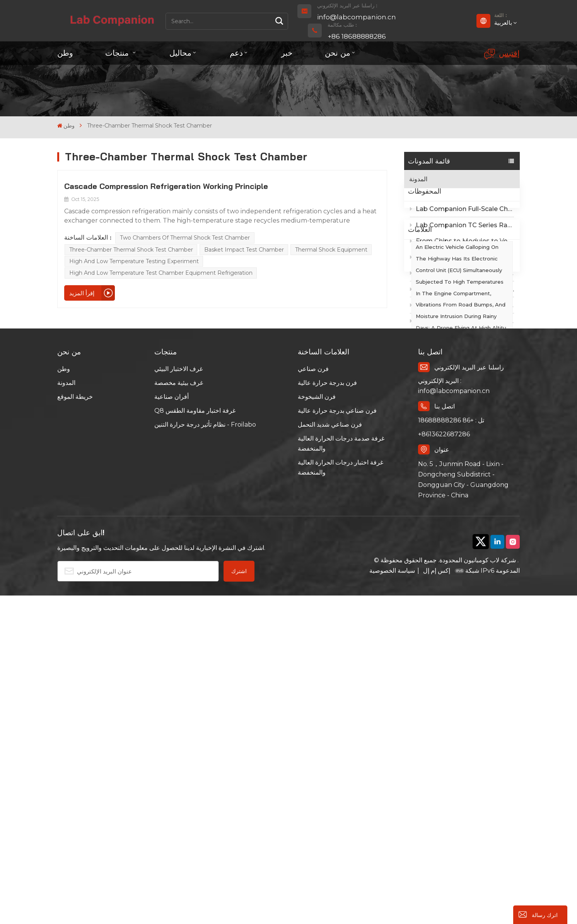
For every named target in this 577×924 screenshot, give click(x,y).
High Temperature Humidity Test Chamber (459, 549)
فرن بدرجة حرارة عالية (327, 712)
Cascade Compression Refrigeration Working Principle (166, 186)
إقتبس (502, 54)
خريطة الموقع (75, 726)
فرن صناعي (313, 698)
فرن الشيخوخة (317, 726)
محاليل (180, 53)
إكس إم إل (436, 899)
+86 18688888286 (357, 36)
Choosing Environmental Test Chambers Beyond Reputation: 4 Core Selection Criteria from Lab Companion (462, 338)
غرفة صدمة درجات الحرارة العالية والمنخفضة (341, 772)
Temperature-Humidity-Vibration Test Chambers (458, 590)
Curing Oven (431, 570)
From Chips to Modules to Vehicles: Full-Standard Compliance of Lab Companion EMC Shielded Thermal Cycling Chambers (462, 258)
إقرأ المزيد (82, 293)
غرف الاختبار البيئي (178, 698)
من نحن (338, 53)
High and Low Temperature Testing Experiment (134, 261)
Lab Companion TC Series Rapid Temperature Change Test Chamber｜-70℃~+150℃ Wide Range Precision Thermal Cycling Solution (462, 242)
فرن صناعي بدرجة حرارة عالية (337, 739)
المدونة (418, 179)
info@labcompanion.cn (357, 17)
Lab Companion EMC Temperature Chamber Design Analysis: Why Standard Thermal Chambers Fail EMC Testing (462, 322)
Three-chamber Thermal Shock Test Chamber (131, 250)
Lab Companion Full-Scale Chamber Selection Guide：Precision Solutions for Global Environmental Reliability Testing (462, 226)
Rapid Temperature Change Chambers (452, 617)
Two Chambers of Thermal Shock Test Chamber (185, 238)
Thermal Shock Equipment (331, 250)
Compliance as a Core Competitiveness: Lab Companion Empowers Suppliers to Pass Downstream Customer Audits (462, 306)
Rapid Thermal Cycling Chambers (459, 528)
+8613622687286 (444, 763)
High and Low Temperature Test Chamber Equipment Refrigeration (161, 273)
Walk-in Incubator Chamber (452, 513)
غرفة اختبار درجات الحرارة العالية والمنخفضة (341, 796)
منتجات (118, 53)
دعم (236, 53)
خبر (287, 53)
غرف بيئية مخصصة (179, 712)
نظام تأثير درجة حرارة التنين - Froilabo (205, 753)
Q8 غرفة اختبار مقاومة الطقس (195, 739)
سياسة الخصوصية (392, 899)
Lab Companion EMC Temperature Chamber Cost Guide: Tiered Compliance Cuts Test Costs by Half (462, 290)
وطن (65, 53)
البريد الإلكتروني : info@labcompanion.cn (454, 715)
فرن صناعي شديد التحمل (330, 753)
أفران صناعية (172, 726)
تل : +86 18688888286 (451, 749)
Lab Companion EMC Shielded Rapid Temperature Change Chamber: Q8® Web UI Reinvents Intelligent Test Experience (462, 274)
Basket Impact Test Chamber (244, 250)
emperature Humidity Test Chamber (450, 492)
